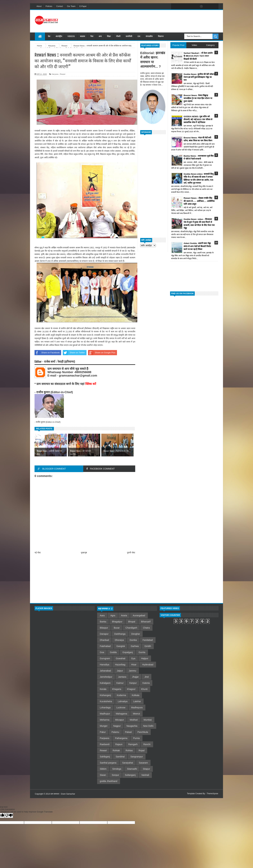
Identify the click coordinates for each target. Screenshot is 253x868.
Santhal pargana (108, 763)
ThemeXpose (212, 794)
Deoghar (136, 634)
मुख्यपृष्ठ (84, 553)
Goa (102, 652)
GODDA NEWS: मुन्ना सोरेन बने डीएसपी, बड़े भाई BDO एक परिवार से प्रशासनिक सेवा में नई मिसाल (198, 119)
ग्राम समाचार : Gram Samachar (63, 794)
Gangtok (121, 646)
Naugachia (132, 726)
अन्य (100, 36)
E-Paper (83, 6)
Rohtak (116, 750)
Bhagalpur (117, 622)
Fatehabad (105, 646)
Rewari (63, 74)
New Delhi (148, 726)
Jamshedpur (106, 677)
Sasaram (143, 763)
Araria (124, 615)
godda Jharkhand (109, 781)
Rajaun (119, 744)
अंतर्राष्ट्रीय (59, 36)
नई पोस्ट (38, 553)
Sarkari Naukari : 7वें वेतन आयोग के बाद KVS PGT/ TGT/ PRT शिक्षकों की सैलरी (198, 56)
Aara (102, 615)
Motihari (134, 720)
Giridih (148, 646)
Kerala (103, 689)
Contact (60, 6)
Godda (113, 652)
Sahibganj (105, 757)
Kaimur (120, 683)
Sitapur (146, 769)
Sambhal (120, 757)
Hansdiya (105, 665)
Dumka (133, 640)
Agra (113, 615)
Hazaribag (120, 665)
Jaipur (120, 671)
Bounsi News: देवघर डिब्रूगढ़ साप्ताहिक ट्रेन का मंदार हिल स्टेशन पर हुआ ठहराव (198, 98)
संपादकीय (149, 36)
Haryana (55, 74)
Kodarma (121, 695)
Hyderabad (148, 665)
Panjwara (105, 738)
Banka (103, 622)
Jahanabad (105, 671)
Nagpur (117, 726)
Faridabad (148, 640)
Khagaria (117, 689)
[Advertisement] (160, 21)
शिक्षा (109, 36)
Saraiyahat (128, 763)
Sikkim (103, 769)
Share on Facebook (47, 353)
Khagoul (131, 689)
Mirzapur (120, 720)
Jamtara (122, 677)
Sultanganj (130, 775)
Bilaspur (104, 628)
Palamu (115, 732)
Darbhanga (120, 634)
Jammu (132, 671)
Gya (133, 658)
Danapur (104, 634)
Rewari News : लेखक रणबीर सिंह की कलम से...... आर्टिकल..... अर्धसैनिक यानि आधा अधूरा (199, 201)
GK (139, 36)
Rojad (142, 750)
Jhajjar (135, 677)
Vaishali (145, 775)
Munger (104, 726)
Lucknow (121, 708)
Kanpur (133, 683)
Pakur (103, 732)
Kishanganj (105, 695)
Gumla (142, 652)
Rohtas (129, 750)
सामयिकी (129, 36)
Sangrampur (137, 757)
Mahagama (121, 714)
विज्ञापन (161, 36)
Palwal (128, 732)
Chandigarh (131, 628)
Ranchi (147, 744)
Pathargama (121, 738)
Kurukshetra (106, 701)
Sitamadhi (132, 769)
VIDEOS (71, 36)
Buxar (117, 628)
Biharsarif (146, 622)
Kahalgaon (105, 683)
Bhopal (132, 622)
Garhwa (135, 646)
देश (49, 36)
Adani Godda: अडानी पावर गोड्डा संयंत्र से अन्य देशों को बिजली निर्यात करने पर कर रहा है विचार (197, 246)
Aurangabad (139, 615)
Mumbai (148, 720)
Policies (49, 6)
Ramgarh (133, 744)
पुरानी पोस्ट (131, 553)
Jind (147, 677)
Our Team (71, 6)
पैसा (92, 36)
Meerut (137, 714)
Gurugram (105, 658)
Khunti (144, 689)
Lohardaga (105, 708)
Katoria (146, 683)
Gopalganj (128, 652)
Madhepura (137, 708)
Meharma (105, 720)
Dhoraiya (119, 640)
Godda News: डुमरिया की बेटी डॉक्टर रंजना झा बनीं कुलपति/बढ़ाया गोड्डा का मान (199, 77)
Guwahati (121, 658)
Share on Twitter (74, 353)
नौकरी (118, 36)
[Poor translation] (9, 815)
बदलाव (83, 36)
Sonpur (115, 775)
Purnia (136, 738)
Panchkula (143, 732)
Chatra (146, 628)
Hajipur (145, 658)
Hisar (134, 665)
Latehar (137, 701)
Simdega (117, 769)
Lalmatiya (123, 701)
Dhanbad (104, 640)
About (39, 6)
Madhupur (105, 714)
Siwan (103, 775)
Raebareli (105, 744)
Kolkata (136, 695)
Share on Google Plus (102, 353)
